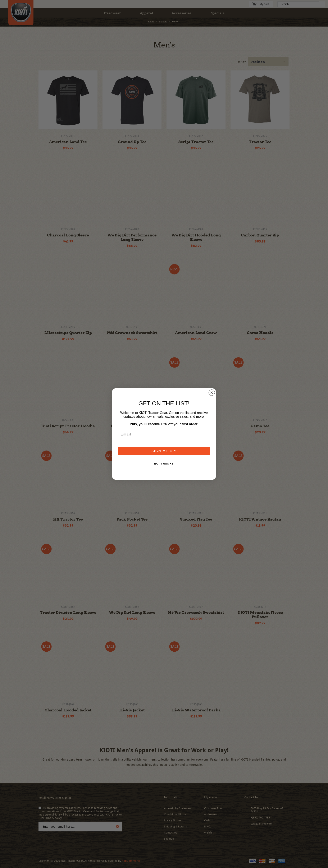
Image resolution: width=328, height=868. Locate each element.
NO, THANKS (164, 464)
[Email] (164, 434)
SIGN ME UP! (164, 451)
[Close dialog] (212, 393)
